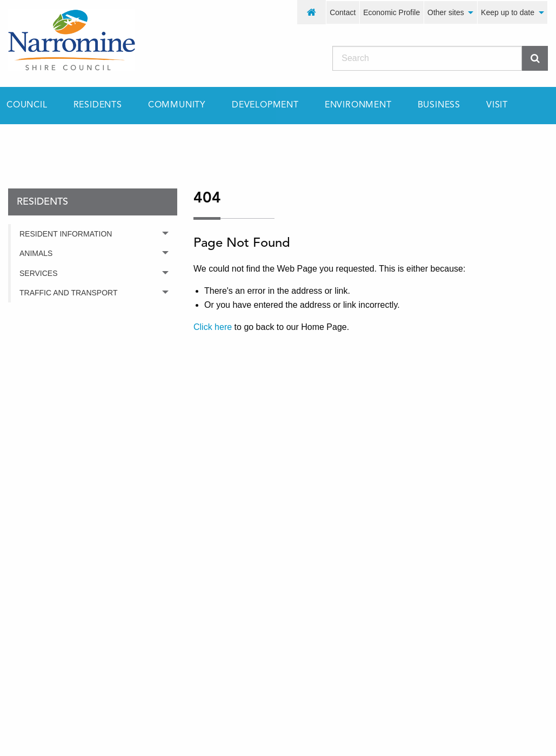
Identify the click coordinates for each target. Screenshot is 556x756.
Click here (213, 327)
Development (265, 105)
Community (177, 105)
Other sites (446, 12)
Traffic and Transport (69, 293)
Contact (343, 12)
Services (39, 273)
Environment (358, 105)
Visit (497, 105)
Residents (98, 105)
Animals (36, 253)
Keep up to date (508, 12)
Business (439, 105)
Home (19, 143)
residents (78, 143)
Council (27, 105)
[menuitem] (312, 12)
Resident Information (66, 234)
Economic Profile (391, 12)
